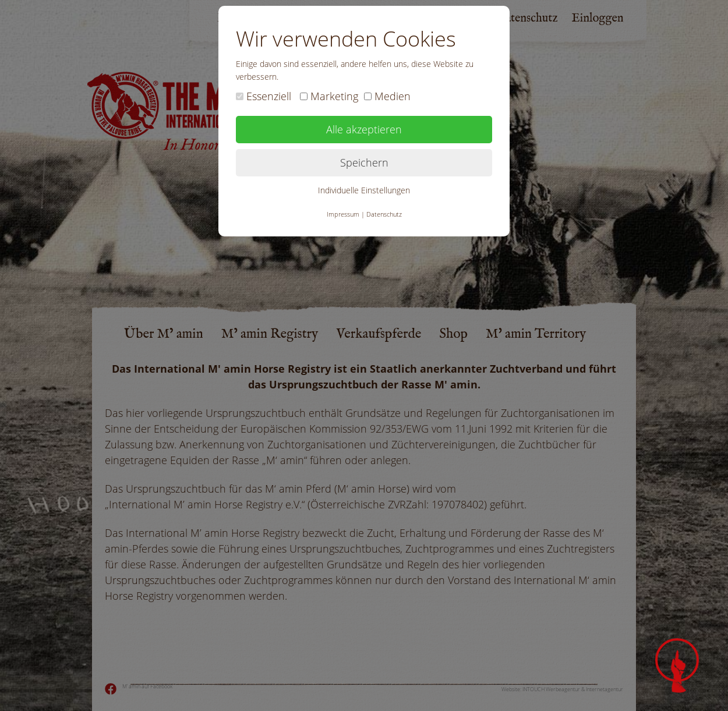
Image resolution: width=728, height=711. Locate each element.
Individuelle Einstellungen (364, 190)
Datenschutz (384, 214)
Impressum (343, 214)
